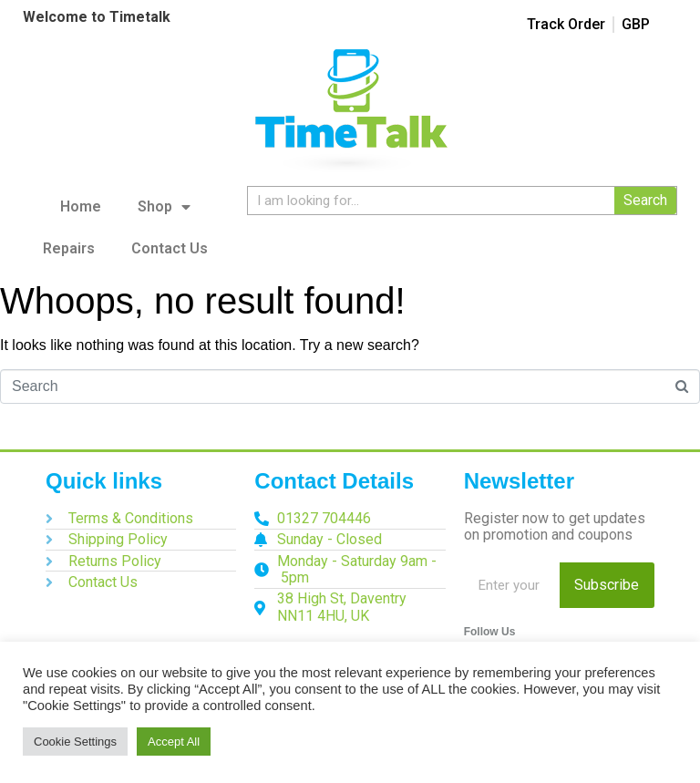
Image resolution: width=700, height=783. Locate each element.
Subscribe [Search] (607, 585)
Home (81, 206)
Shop (164, 207)
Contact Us (170, 248)
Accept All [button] (174, 742)
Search (645, 200)
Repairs (69, 248)
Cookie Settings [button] (75, 742)
